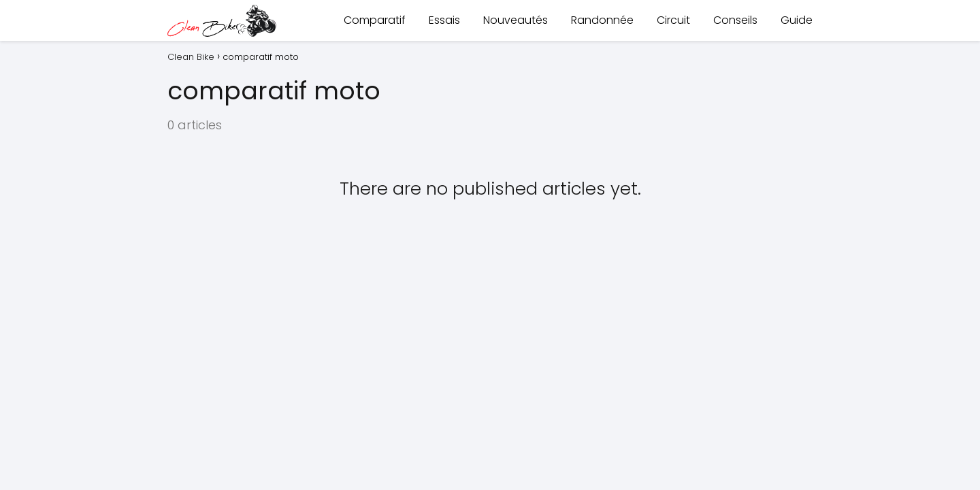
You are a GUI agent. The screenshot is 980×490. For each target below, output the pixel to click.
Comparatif (375, 20)
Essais (444, 20)
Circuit (673, 20)
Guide (797, 20)
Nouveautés (516, 20)
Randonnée (602, 20)
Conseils (735, 20)
